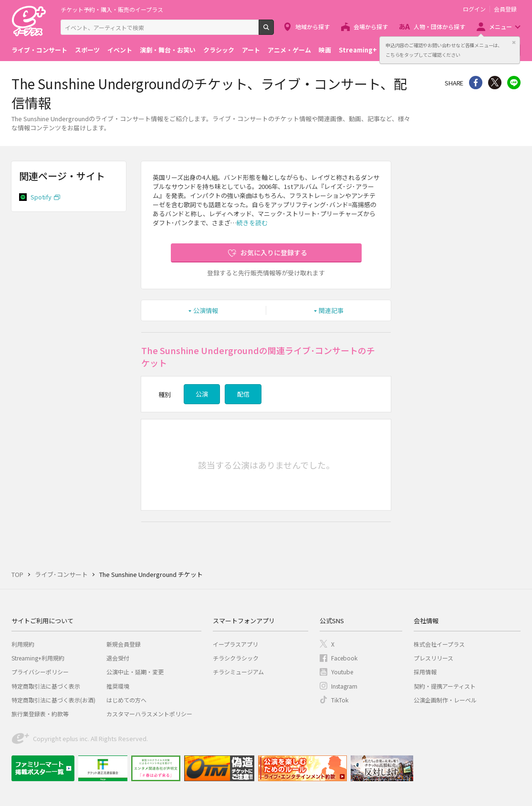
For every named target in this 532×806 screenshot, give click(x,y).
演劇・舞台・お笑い (168, 50)
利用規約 (23, 644)
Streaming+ (358, 50)
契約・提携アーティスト (445, 686)
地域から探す (313, 26)
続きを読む (252, 223)
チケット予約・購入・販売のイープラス (112, 9)
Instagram (344, 686)
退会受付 (118, 658)
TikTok (340, 700)
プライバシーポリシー (40, 672)
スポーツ (87, 50)
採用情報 (425, 672)
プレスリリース (433, 658)
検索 (274, 31)
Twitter (495, 83)
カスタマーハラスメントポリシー (149, 714)
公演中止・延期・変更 (135, 672)
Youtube (342, 672)
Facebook (344, 658)
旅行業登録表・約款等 (40, 714)
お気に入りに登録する (274, 252)
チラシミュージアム (238, 672)
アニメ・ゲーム (289, 50)
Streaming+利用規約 (38, 658)
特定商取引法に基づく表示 (46, 686)
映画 (325, 50)
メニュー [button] (501, 26)
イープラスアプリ (235, 644)
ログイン (474, 9)
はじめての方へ (126, 700)
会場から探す (371, 26)
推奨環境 (118, 686)
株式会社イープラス (439, 644)
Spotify (41, 197)
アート (251, 50)
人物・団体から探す (439, 26)
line (514, 83)
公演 (202, 394)
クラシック (219, 50)
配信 (243, 394)
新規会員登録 (124, 644)
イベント (120, 50)
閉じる (514, 42)
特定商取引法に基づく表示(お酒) (53, 700)
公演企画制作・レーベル (445, 700)
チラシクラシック (236, 658)
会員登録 (505, 9)
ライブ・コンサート (39, 50)
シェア (476, 83)
